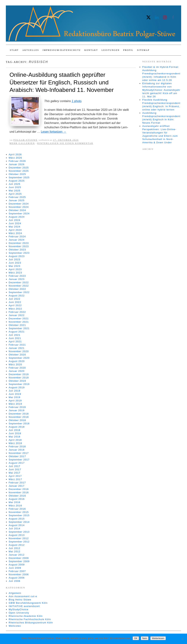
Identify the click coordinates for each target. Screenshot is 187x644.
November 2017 (19, 453)
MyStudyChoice (19, 609)
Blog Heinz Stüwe (20, 600)
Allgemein (15, 593)
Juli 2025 (15, 184)
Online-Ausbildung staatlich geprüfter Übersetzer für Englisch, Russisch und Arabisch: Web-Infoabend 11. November (62, 82)
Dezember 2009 (19, 558)
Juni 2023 (15, 263)
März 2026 (15, 158)
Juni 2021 (15, 338)
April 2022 (15, 305)
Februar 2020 (17, 368)
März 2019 (15, 404)
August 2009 (17, 565)
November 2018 (19, 417)
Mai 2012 (15, 551)
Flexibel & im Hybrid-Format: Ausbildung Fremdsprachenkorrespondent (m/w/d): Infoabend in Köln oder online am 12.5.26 (161, 74)
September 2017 (19, 460)
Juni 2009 (15, 568)
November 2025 (19, 171)
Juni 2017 (15, 469)
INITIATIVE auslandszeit (24, 606)
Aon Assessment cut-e (23, 596)
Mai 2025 (15, 191)
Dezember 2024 (19, 204)
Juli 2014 (15, 529)
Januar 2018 (17, 450)
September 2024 (19, 214)
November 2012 (19, 538)
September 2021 (19, 328)
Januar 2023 (17, 279)
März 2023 (15, 273)
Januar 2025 (17, 200)
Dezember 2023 (19, 243)
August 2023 (17, 256)
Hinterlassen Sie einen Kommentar (65, 143)
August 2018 (17, 427)
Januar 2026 (17, 164)
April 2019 (15, 401)
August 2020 (17, 361)
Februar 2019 (17, 407)
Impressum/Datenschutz (62, 50)
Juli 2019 (15, 391)
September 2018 (19, 424)
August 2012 (17, 545)
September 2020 (19, 358)
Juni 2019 (15, 394)
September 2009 (19, 561)
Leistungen (111, 50)
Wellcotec (15, 626)
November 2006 (19, 574)
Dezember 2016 (19, 489)
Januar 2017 (17, 486)
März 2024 (15, 233)
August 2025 (17, 181)
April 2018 (15, 440)
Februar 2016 (17, 509)
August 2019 (17, 387)
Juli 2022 (15, 299)
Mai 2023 (15, 266)
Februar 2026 (17, 161)
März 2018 (15, 443)
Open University (19, 613)
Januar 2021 (17, 348)
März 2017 (15, 479)
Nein (145, 638)
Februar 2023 (17, 276)
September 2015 (19, 515)
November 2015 (19, 512)
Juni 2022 (15, 302)
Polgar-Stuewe (26, 140)
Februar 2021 (17, 345)
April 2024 (15, 230)
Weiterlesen (158, 638)
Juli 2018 (15, 430)
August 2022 (17, 296)
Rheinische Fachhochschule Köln (30, 619)
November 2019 (19, 378)
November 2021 (19, 322)
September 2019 (19, 384)
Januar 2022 (17, 315)
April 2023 (15, 269)
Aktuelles (31, 50)
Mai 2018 (15, 437)
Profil (128, 50)
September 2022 (19, 292)
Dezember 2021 (19, 319)
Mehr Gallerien (22, 143)
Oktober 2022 (17, 289)
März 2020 (15, 364)
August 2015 (17, 519)
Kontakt (91, 50)
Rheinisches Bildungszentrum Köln (31, 623)
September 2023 (19, 253)
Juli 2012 (15, 548)
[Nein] (182, 639)
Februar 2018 (17, 446)
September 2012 (19, 542)
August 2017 (17, 463)
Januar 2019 (17, 410)
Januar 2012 (17, 555)
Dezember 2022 (19, 282)
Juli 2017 (15, 466)
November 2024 (19, 207)
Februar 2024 (17, 237)
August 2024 (17, 217)
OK (136, 638)
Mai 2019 (15, 397)
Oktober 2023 (17, 250)
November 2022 (19, 286)
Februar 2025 (17, 197)
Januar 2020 (17, 371)
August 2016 (17, 499)
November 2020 (19, 351)
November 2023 (19, 246)
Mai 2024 (15, 227)
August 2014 (17, 525)
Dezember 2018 (19, 414)
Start (14, 50)
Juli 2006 (15, 581)
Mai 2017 (15, 473)
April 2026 (15, 154)
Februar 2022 (17, 312)
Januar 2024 (17, 240)
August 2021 (17, 332)
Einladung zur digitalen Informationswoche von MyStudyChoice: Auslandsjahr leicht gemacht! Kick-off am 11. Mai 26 (161, 90)
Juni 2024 (15, 223)
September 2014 (19, 522)
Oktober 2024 (17, 210)
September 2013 (19, 532)
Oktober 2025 (17, 174)
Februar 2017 (17, 483)
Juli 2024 (15, 220)
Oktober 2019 (17, 381)
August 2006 (17, 578)
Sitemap (143, 50)
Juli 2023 (15, 259)
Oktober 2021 (17, 325)
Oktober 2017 (17, 456)
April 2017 (15, 476)
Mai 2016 (15, 502)
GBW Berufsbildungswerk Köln (28, 603)
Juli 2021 (15, 335)
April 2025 (15, 194)
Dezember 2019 (19, 374)
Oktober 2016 (17, 496)
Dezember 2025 (19, 168)
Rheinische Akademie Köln (26, 616)
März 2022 (15, 309)
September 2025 (19, 177)
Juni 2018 (15, 433)
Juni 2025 (15, 187)
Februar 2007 (17, 571)
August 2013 (17, 535)
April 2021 (15, 342)
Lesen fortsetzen (54, 132)
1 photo (76, 101)
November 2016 (19, 492)
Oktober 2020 (17, 355)
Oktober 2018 (17, 420)
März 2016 (15, 506)
